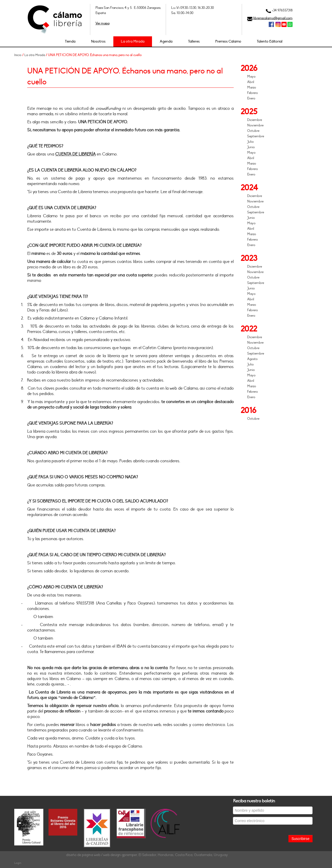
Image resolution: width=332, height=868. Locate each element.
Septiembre (256, 136)
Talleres (194, 41)
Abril (251, 82)
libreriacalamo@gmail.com (273, 18)
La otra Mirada (133, 41)
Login (18, 863)
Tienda (70, 41)
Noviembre (255, 125)
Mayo (251, 77)
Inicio (18, 55)
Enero (251, 98)
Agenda (166, 41)
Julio (250, 142)
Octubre (253, 131)
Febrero (253, 93)
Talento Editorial (270, 41)
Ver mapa (102, 23)
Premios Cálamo (228, 41)
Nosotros (98, 41)
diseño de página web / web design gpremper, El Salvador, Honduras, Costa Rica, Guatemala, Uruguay (147, 855)
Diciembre (255, 120)
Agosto (252, 359)
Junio (251, 147)
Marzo (252, 87)
